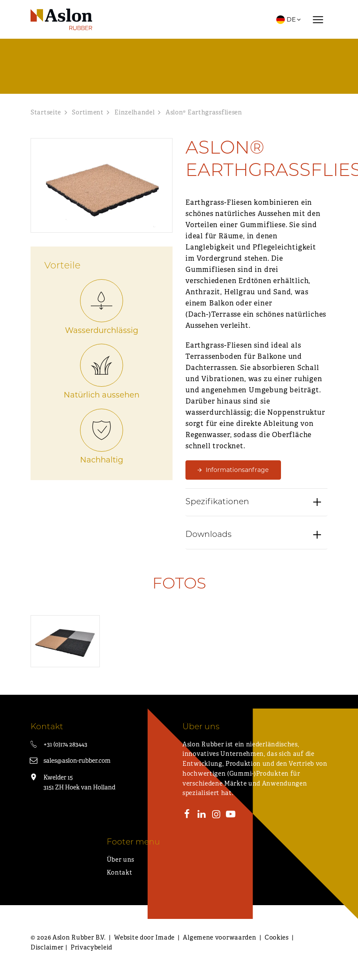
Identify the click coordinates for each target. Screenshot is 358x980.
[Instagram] (216, 815)
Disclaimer (47, 947)
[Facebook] (187, 815)
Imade (165, 937)
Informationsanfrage (237, 470)
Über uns (121, 860)
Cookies (277, 937)
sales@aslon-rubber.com (77, 761)
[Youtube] (231, 815)
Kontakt (120, 872)
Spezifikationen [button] (217, 504)
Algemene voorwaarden (219, 937)
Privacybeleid (91, 947)
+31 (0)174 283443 (65, 744)
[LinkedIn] (202, 815)
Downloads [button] (208, 538)
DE (289, 19)
